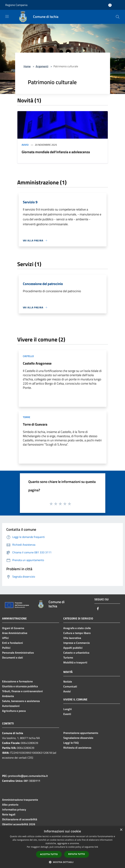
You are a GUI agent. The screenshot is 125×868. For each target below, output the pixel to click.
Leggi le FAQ (71, 743)
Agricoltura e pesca (14, 711)
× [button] (121, 830)
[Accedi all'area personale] (110, 5)
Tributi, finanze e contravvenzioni (22, 691)
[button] (63, 862)
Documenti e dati (12, 657)
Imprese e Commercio (77, 643)
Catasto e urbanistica (76, 653)
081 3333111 (32, 781)
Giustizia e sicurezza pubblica (20, 686)
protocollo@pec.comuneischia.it (28, 776)
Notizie (68, 681)
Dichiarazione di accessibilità (20, 819)
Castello (28, 356)
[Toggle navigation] (7, 16)
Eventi (67, 714)
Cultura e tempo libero (77, 633)
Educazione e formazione (17, 681)
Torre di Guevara (35, 424)
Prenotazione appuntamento (81, 733)
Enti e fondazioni (12, 643)
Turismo (68, 657)
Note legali (9, 814)
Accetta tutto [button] (49, 854)
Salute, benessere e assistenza (21, 701)
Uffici (5, 638)
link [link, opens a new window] (96, 847)
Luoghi (68, 709)
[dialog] (62, 847)
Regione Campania (16, 5)
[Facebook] (98, 609)
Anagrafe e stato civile (77, 628)
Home (27, 66)
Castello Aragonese (37, 363)
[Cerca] (118, 17)
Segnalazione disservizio (78, 738)
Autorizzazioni (11, 706)
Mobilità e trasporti (75, 662)
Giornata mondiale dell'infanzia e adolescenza (56, 152)
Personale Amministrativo (18, 653)
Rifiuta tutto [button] (77, 854)
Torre (27, 417)
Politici (6, 648)
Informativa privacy (14, 809)
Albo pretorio (10, 805)
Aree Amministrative (15, 633)
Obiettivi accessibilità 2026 (19, 824)
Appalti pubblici (73, 648)
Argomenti (42, 66)
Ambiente (8, 696)
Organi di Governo (13, 628)
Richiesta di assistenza (77, 748)
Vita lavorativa (72, 638)
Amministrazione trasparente (20, 800)
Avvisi (25, 145)
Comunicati (70, 686)
